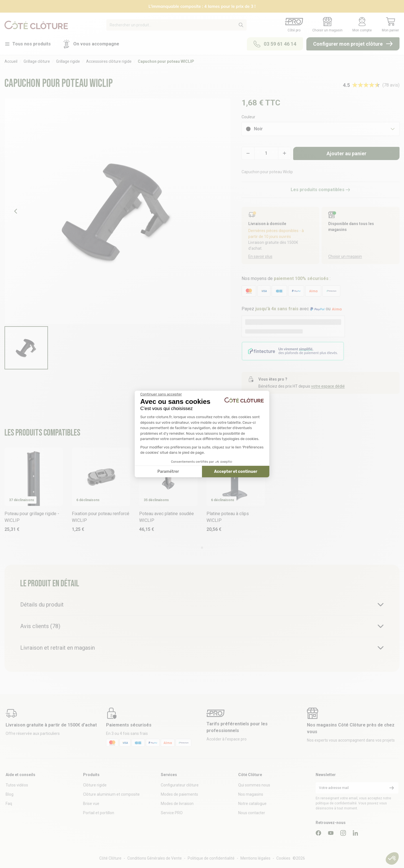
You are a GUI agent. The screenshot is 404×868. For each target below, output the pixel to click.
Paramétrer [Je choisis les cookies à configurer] (168, 472)
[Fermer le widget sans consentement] (161, 394)
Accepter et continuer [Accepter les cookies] (236, 472)
